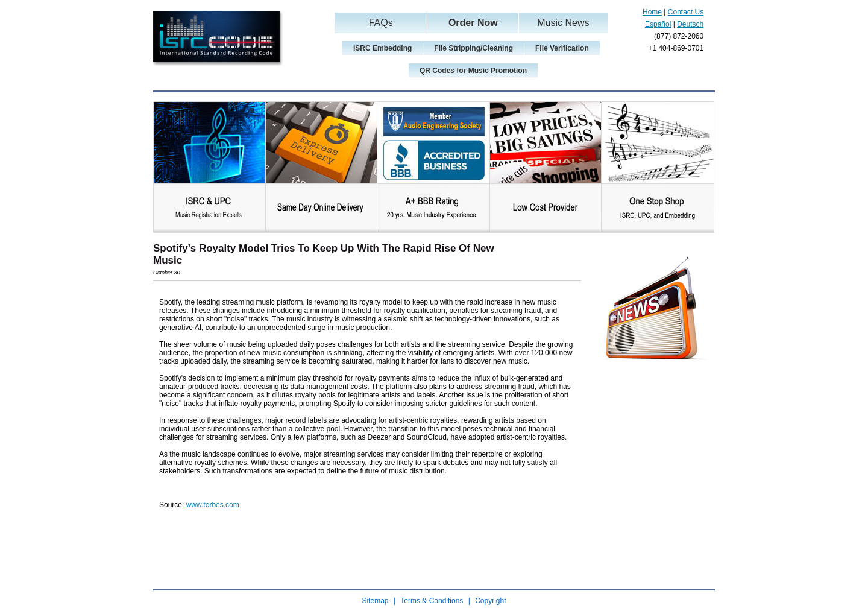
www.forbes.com (213, 505)
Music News (563, 23)
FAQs (381, 23)
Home (652, 12)
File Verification (562, 48)
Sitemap (375, 601)
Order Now (473, 23)
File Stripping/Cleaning (473, 48)
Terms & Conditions (432, 601)
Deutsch (690, 24)
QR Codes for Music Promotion (473, 71)
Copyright (490, 601)
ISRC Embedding (382, 48)
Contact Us (686, 12)
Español (658, 24)
